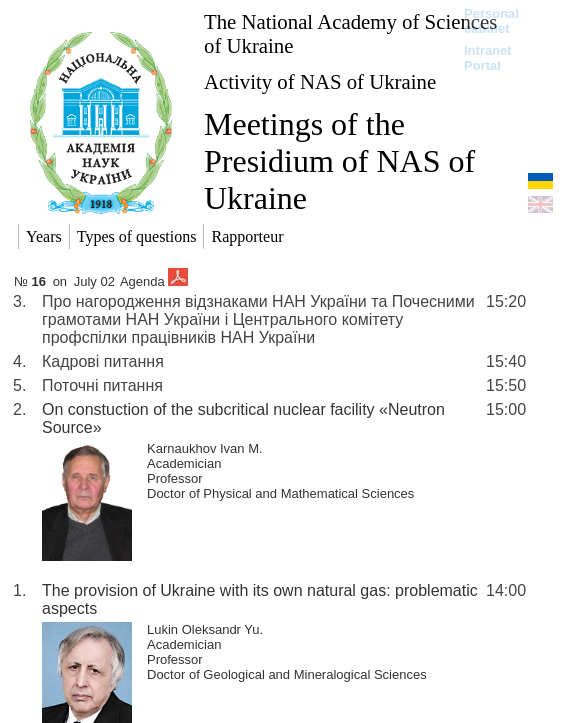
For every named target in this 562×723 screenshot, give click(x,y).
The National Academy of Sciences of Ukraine (350, 33)
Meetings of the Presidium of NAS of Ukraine (339, 161)
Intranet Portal (488, 58)
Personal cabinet (491, 21)
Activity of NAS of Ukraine (320, 81)
